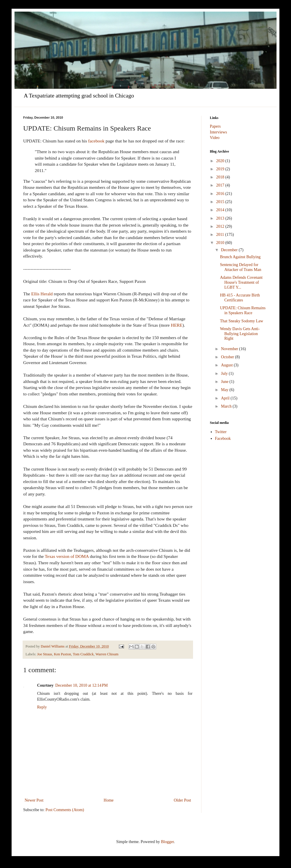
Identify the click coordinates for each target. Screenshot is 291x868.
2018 (221, 177)
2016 (221, 194)
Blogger (167, 842)
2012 (221, 226)
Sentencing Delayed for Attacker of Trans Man (241, 267)
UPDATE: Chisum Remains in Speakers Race (243, 310)
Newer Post (34, 800)
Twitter (221, 432)
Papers (215, 126)
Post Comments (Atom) (65, 810)
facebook (96, 141)
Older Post (183, 800)
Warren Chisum (107, 654)
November (230, 349)
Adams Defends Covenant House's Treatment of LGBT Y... (241, 282)
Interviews (218, 132)
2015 (221, 202)
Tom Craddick (83, 654)
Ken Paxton (62, 654)
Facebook (223, 438)
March (227, 406)
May (225, 390)
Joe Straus (44, 654)
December (230, 250)
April (226, 398)
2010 (221, 243)
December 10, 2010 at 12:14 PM (82, 685)
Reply (42, 707)
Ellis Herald (42, 294)
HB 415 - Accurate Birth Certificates (240, 298)
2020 (221, 161)
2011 (221, 235)
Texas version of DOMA (67, 556)
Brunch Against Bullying (240, 257)
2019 (221, 169)
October (228, 357)
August (227, 365)
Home (109, 800)
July (225, 374)
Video (215, 138)
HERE (177, 325)
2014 (221, 210)
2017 (221, 185)
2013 (221, 218)
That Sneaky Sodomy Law (242, 321)
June (225, 382)
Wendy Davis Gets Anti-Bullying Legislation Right (240, 334)
